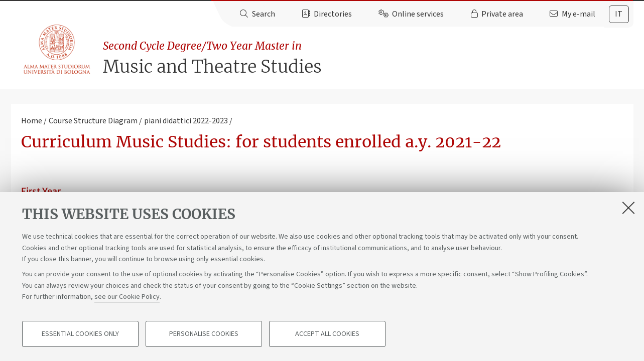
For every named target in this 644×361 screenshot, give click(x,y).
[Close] (628, 208)
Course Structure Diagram (93, 121)
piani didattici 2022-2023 (186, 121)
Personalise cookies (204, 334)
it (619, 14)
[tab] (619, 14)
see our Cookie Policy (127, 297)
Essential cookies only (80, 334)
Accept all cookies (327, 334)
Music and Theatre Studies (368, 58)
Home (32, 121)
